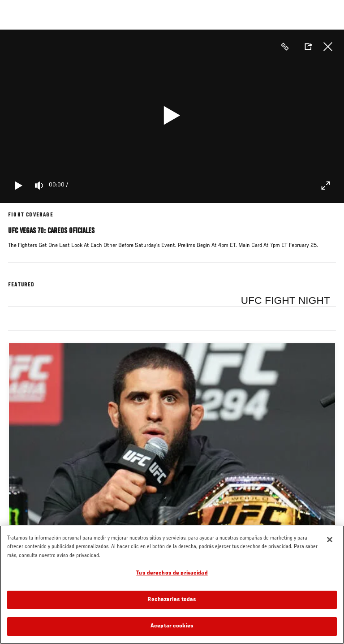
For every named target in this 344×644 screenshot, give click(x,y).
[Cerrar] (330, 540)
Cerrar (328, 47)
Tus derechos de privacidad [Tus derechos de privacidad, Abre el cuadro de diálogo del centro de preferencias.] (172, 573)
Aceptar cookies (172, 626)
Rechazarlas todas (172, 600)
